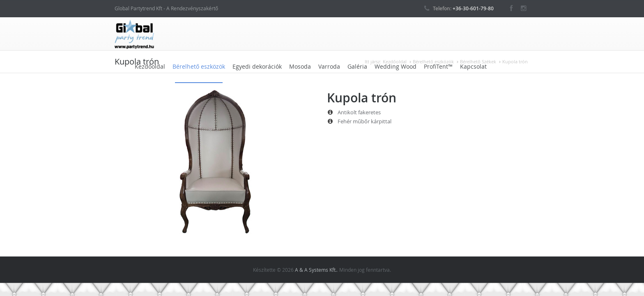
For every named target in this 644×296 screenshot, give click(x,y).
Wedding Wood (396, 66)
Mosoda (300, 66)
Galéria (357, 66)
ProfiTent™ (438, 66)
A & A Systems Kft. (316, 270)
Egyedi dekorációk (257, 66)
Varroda (329, 66)
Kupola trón (515, 61)
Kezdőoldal (150, 66)
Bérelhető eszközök (199, 66)
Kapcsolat (473, 66)
